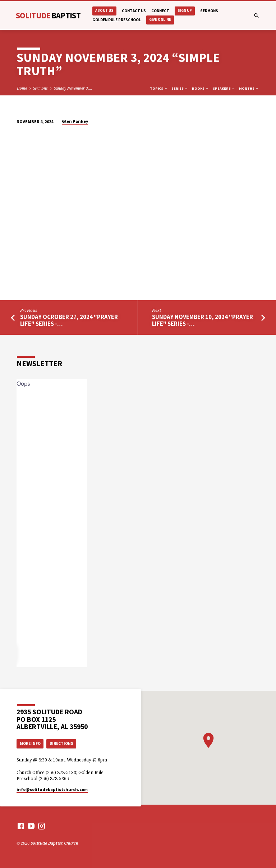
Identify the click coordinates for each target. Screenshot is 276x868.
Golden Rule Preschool (117, 20)
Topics (159, 88)
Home (22, 88)
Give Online (160, 20)
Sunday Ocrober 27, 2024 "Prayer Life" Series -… (69, 320)
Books (201, 88)
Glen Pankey (75, 121)
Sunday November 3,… (73, 88)
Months (249, 88)
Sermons (209, 11)
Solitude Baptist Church (54, 843)
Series (180, 88)
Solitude (48, 15)
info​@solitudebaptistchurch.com (52, 789)
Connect (160, 11)
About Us (104, 11)
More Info (30, 743)
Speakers (224, 88)
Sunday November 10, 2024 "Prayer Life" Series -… (203, 320)
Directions (61, 743)
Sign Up (185, 11)
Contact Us (134, 11)
